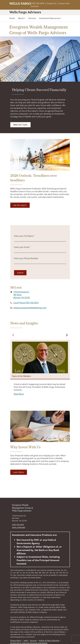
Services (32, 18)
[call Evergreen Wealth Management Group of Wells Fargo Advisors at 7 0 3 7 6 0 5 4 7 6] (26, 303)
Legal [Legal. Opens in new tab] (26, 641)
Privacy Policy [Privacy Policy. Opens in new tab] (16, 641)
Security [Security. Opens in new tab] (33, 641)
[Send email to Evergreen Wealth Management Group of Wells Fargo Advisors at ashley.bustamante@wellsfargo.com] (30, 308)
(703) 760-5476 (38, 3)
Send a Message (19, 527)
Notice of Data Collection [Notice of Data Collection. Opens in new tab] (49, 641)
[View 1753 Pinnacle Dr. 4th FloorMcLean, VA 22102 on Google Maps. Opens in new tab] (22, 295)
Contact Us (52, 3)
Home (12, 18)
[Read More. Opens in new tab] (19, 394)
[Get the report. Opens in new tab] (20, 205)
